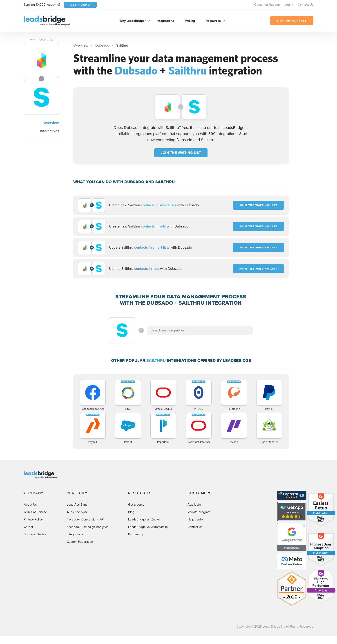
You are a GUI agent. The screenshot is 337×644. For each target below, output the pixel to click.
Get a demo (136, 505)
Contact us (195, 527)
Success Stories (35, 534)
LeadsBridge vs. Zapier (144, 519)
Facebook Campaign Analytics (88, 527)
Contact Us (306, 5)
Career (29, 527)
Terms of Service (35, 512)
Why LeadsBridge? (133, 21)
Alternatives (49, 131)
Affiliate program (199, 512)
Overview (51, 123)
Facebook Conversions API (86, 519)
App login (194, 505)
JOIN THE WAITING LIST (181, 153)
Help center (196, 519)
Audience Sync (77, 512)
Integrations (165, 21)
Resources (213, 21)
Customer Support (267, 5)
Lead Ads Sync (77, 505)
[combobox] (200, 330)
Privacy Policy (33, 519)
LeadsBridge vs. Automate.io (148, 527)
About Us (30, 505)
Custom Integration (80, 542)
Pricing (190, 21)
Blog (131, 512)
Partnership (136, 534)
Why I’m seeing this (41, 40)
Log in (289, 5)
